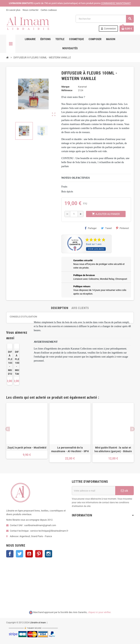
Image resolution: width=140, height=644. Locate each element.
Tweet (106, 228)
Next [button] (132, 429)
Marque (65, 87)
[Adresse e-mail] (94, 491)
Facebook (10, 554)
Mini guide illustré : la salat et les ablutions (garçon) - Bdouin (113, 449)
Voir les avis (96, 249)
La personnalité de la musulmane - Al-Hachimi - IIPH (70, 449)
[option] (27, 433)
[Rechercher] (105, 19)
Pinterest (122, 228)
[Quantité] (74, 214)
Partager (91, 228)
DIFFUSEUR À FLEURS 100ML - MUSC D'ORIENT (10, 363)
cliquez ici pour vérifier (99, 612)
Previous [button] (8, 429)
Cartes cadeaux (49, 10)
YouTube (29, 554)
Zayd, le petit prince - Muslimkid (27, 448)
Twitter (20, 554)
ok (125, 491)
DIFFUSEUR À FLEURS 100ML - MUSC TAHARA (17, 363)
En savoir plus (13, 10)
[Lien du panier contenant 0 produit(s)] (127, 29)
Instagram (48, 554)
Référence (67, 90)
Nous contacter (31, 10)
